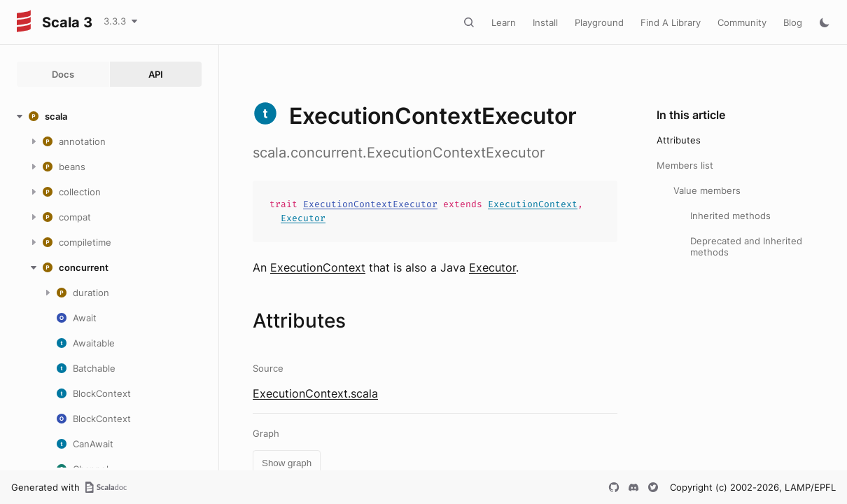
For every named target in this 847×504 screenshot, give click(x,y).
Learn (504, 22)
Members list (685, 165)
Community (742, 22)
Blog (793, 22)
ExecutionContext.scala (315, 393)
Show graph (287, 463)
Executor (303, 218)
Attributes (679, 140)
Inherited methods (730, 216)
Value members (707, 190)
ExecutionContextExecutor (370, 204)
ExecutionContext (533, 204)
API (156, 74)
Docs (63, 74)
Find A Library (671, 22)
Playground (599, 22)
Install (545, 22)
